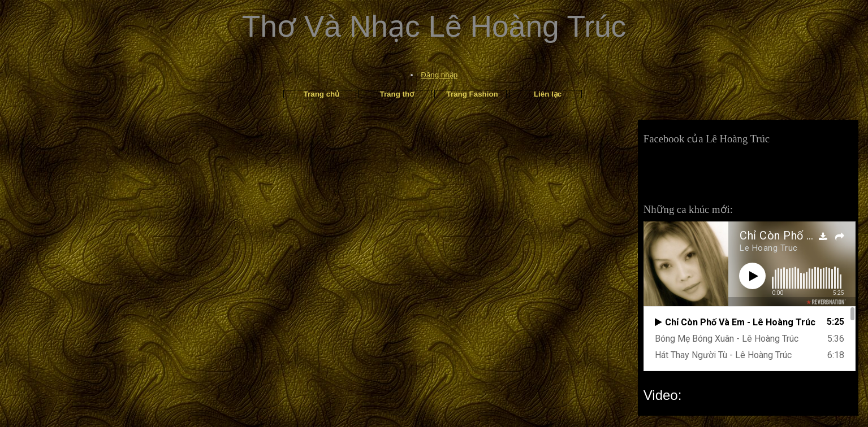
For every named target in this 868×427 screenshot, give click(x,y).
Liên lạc (548, 94)
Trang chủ (322, 94)
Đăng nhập (439, 75)
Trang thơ (397, 94)
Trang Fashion (472, 94)
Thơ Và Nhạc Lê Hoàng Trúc (434, 26)
